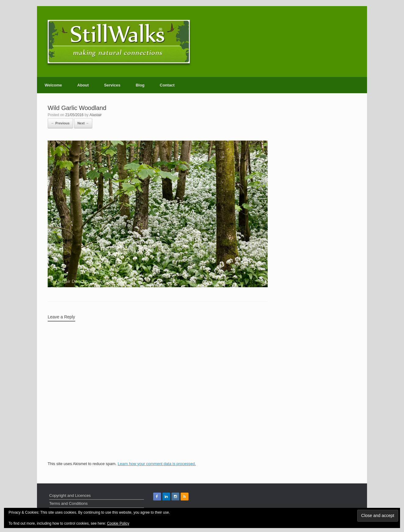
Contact (167, 85)
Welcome (53, 85)
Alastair (96, 115)
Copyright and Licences (70, 495)
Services (112, 85)
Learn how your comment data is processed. (157, 464)
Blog (140, 85)
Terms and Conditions (68, 503)
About (83, 85)
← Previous (60, 123)
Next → (83, 123)
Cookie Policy (118, 523)
